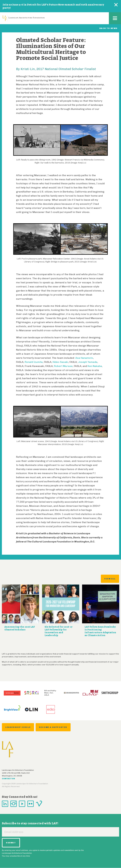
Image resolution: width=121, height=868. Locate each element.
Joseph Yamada (88, 362)
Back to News (108, 28)
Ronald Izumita (34, 362)
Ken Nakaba (95, 366)
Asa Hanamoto (84, 358)
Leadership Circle (18, 727)
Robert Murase (63, 366)
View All (110, 579)
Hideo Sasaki (60, 362)
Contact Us (8, 779)
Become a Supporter (53, 727)
